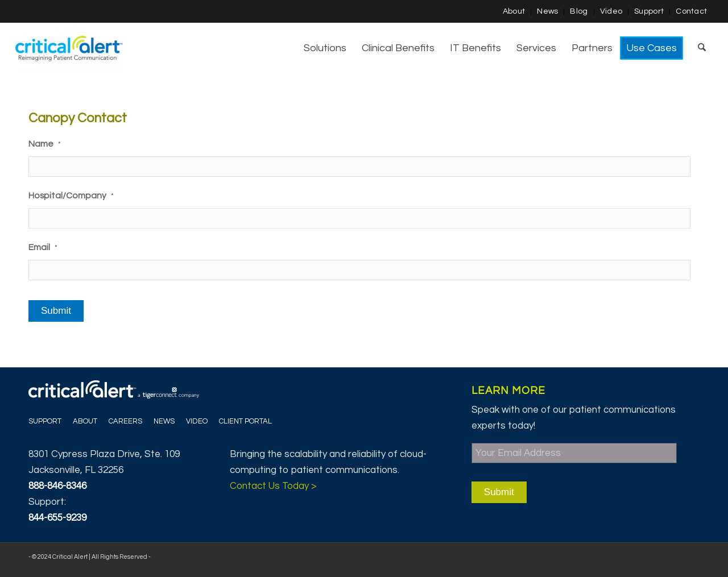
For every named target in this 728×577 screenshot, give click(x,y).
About (514, 11)
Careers (125, 421)
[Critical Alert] (69, 48)
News (547, 11)
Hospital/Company (71, 196)
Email (43, 247)
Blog (579, 11)
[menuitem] (514, 12)
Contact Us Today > (273, 486)
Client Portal (245, 421)
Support (649, 11)
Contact (691, 11)
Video (611, 11)
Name (45, 144)
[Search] (702, 48)
